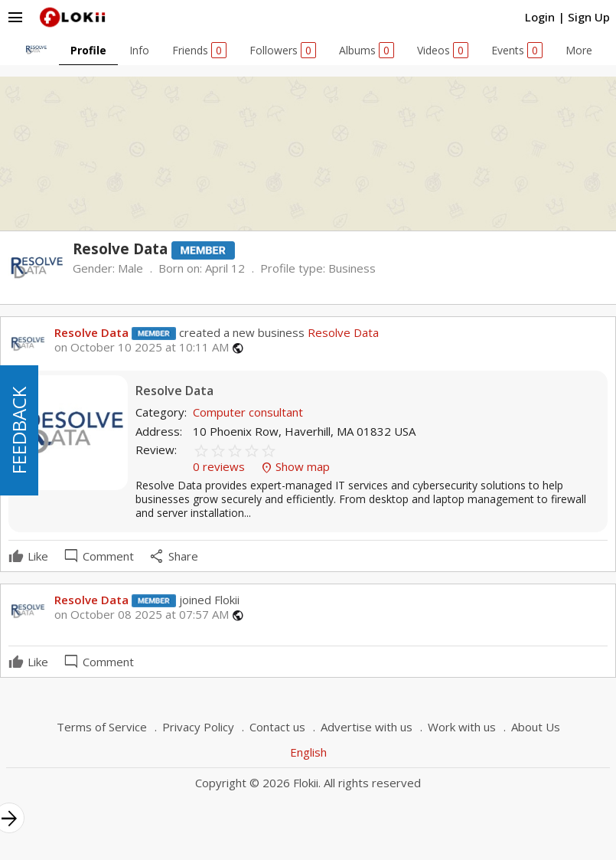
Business (352, 268)
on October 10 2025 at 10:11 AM (142, 347)
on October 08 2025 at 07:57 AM (142, 615)
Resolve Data (91, 332)
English (308, 752)
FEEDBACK (19, 430)
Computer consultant (248, 412)
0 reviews (220, 466)
